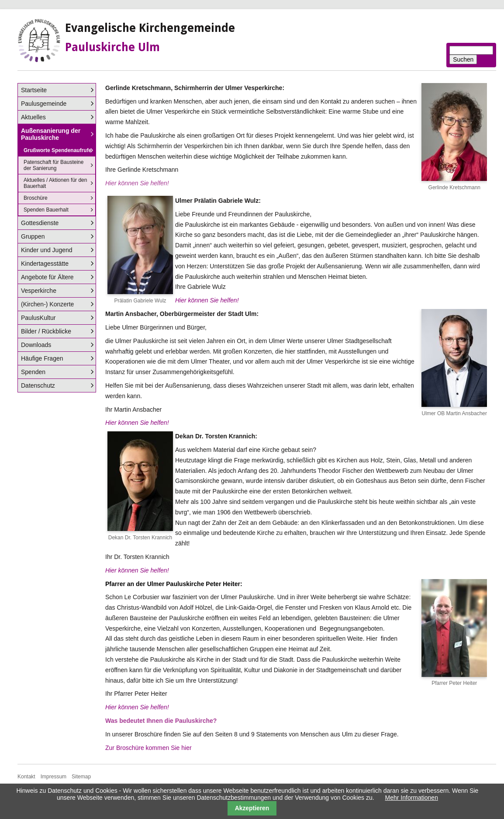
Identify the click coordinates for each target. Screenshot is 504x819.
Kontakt (26, 777)
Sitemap (81, 777)
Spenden (33, 372)
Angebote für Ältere (47, 277)
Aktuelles (33, 117)
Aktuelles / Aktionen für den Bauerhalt (55, 183)
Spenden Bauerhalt (46, 210)
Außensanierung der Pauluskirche (51, 134)
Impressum (54, 777)
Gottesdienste (40, 223)
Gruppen (33, 236)
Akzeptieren (252, 808)
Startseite (34, 90)
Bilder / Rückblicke (46, 331)
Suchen (463, 59)
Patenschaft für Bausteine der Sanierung (54, 165)
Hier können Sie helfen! (207, 300)
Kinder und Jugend (47, 250)
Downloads (36, 345)
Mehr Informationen (412, 798)
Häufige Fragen (42, 358)
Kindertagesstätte (45, 264)
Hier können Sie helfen (136, 423)
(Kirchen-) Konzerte (47, 304)
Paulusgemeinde (44, 104)
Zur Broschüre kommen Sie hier (148, 748)
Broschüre (36, 198)
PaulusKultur (38, 318)
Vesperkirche (39, 291)
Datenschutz (38, 385)
